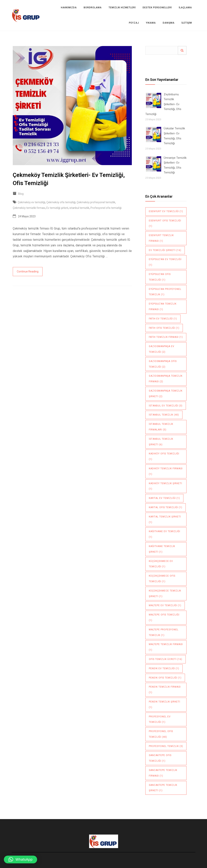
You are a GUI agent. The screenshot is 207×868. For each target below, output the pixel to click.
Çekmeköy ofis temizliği (61, 202)
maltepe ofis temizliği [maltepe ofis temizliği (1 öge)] (164, 618)
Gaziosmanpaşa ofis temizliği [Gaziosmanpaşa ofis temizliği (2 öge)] (163, 364)
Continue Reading (28, 271)
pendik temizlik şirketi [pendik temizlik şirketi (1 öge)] (164, 705)
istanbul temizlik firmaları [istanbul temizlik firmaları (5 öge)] (161, 427)
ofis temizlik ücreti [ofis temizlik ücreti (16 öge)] (166, 659)
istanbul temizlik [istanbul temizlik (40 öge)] (164, 415)
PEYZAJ (134, 23)
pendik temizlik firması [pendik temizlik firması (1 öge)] (165, 690)
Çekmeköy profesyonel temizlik (96, 202)
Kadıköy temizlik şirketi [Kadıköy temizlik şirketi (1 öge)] (165, 486)
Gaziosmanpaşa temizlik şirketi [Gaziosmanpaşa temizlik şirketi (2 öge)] (166, 394)
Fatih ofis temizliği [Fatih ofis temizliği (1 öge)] (164, 328)
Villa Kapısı (104, 852)
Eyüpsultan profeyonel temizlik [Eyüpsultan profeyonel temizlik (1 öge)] (165, 292)
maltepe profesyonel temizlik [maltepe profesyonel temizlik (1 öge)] (164, 632)
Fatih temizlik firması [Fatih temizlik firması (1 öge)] (166, 337)
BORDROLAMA (93, 8)
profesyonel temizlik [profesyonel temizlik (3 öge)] (166, 746)
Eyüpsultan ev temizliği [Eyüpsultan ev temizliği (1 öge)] (165, 262)
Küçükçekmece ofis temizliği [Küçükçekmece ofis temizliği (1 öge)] (162, 579)
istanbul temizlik (79, 208)
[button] (20, 859)
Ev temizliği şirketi (57, 208)
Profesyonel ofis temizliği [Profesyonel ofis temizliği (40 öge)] (161, 734)
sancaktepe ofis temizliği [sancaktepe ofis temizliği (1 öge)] (160, 758)
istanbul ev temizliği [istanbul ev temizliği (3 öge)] (166, 406)
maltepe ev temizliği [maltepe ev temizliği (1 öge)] (165, 605)
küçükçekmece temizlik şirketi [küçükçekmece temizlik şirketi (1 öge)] (165, 594)
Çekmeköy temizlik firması (29, 208)
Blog (21, 194)
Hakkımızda (69, 8)
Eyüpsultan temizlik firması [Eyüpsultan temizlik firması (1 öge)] (163, 307)
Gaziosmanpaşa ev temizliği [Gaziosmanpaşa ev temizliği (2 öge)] (162, 349)
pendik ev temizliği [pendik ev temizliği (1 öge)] (164, 668)
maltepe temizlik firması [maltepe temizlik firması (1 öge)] (166, 647)
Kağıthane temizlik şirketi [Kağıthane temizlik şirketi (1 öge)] (162, 549)
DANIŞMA (169, 23)
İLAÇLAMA (185, 8)
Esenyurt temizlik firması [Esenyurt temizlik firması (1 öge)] (161, 238)
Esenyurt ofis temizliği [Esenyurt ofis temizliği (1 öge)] (165, 223)
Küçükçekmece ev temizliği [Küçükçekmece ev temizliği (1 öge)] (161, 564)
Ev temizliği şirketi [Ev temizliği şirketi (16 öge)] (165, 250)
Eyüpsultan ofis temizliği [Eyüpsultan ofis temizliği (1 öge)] (160, 277)
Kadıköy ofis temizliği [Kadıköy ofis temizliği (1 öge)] (164, 456)
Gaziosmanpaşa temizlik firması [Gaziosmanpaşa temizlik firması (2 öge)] (166, 379)
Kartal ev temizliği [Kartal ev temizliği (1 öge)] (164, 498)
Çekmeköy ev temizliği (32, 202)
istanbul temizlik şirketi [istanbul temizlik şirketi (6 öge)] (161, 442)
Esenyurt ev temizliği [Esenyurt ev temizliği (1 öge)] (166, 211)
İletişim (187, 23)
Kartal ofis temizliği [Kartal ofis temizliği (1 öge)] (166, 507)
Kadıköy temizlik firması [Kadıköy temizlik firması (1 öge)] (166, 471)
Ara (182, 50)
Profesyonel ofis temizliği (106, 208)
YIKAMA (151, 23)
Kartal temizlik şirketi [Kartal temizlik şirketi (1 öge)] (165, 519)
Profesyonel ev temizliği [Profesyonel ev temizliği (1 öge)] (160, 719)
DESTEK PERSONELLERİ (157, 8)
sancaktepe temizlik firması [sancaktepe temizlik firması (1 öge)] (163, 773)
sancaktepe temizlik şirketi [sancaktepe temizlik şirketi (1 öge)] (163, 788)
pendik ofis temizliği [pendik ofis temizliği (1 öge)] (165, 678)
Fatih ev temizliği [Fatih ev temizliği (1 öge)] (163, 319)
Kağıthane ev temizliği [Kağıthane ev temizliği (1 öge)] (164, 534)
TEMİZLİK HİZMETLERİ (122, 8)
